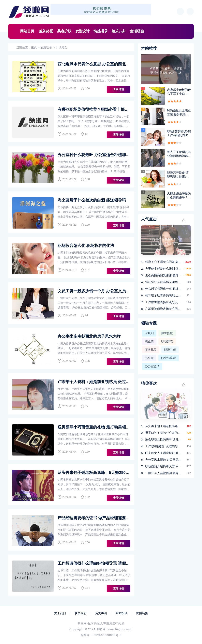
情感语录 (101, 31)
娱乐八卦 (119, 31)
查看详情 (119, 89)
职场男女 (61, 47)
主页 (34, 47)
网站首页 (27, 31)
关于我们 (60, 613)
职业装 (149, 341)
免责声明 (101, 613)
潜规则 (149, 333)
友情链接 (142, 613)
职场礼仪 (170, 350)
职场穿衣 (167, 341)
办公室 (149, 358)
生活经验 (137, 31)
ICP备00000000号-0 (107, 635)
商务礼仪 (151, 350)
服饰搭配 (46, 31)
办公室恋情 (152, 366)
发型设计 (82, 31)
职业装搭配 (169, 358)
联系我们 (80, 613)
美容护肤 (64, 31)
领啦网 (101, 629)
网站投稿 (122, 613)
